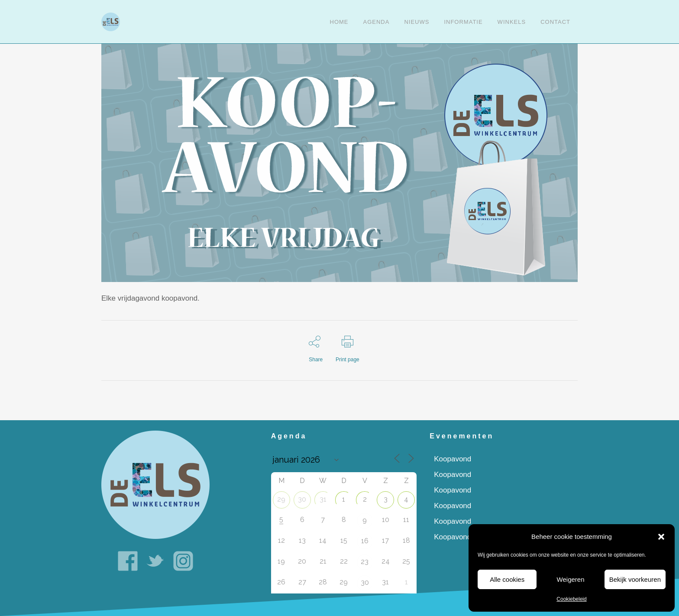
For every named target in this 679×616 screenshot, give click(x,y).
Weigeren (571, 579)
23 (365, 562)
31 (323, 499)
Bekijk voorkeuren (635, 579)
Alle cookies (507, 579)
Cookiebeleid (571, 599)
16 (365, 541)
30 (302, 499)
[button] (661, 537)
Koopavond (453, 459)
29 (281, 499)
